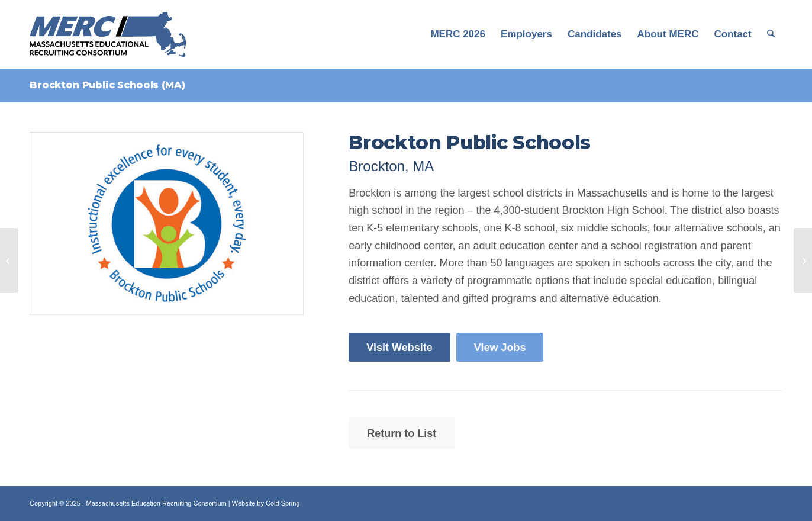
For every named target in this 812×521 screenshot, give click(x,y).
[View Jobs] (500, 348)
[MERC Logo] (108, 34)
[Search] (771, 34)
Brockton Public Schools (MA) (107, 85)
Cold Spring (283, 503)
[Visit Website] (399, 348)
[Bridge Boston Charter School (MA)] (9, 260)
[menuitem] (458, 34)
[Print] (167, 223)
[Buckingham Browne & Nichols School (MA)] (803, 260)
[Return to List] (402, 433)
